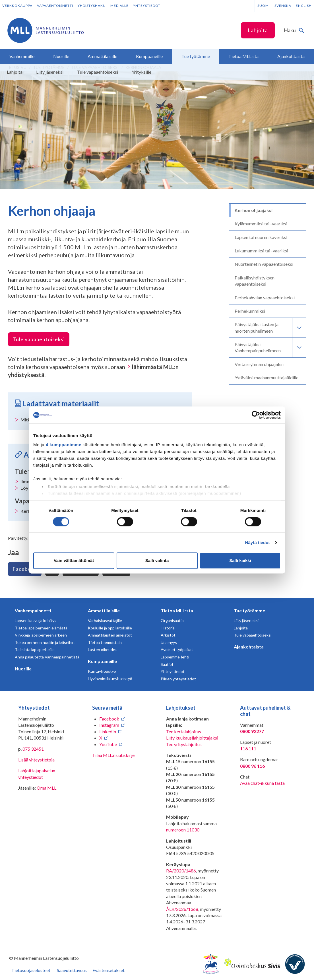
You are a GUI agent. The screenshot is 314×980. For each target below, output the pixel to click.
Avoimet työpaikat (177, 649)
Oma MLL (47, 788)
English (304, 6)
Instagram (109, 725)
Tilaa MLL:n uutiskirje (113, 755)
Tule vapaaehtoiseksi (39, 339)
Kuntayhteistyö (102, 671)
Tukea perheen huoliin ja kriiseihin (45, 642)
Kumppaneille (102, 661)
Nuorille (23, 669)
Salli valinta (157, 561)
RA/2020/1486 (181, 871)
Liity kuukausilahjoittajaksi (192, 738)
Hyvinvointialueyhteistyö (110, 679)
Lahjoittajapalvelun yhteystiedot (37, 774)
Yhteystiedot (147, 6)
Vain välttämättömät (74, 561)
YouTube (108, 744)
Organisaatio (172, 620)
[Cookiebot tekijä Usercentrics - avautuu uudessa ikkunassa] (256, 415)
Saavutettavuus (72, 970)
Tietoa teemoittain (105, 642)
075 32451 (33, 749)
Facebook (25, 569)
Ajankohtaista (249, 647)
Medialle (119, 6)
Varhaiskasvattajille (105, 620)
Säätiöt (167, 664)
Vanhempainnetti (33, 611)
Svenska (283, 6)
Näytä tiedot (258, 542)
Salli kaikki (240, 561)
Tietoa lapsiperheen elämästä (41, 628)
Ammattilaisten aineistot (110, 635)
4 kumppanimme (64, 445)
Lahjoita (258, 30)
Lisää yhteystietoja (36, 760)
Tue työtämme (249, 611)
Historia (168, 628)
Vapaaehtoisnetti (55, 6)
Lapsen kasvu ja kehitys (36, 620)
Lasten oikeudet (102, 649)
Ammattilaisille (104, 611)
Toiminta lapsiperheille (35, 649)
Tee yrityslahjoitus (184, 744)
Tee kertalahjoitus (184, 731)
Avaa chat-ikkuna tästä (262, 783)
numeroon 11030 (183, 830)
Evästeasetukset (109, 970)
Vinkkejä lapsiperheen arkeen (41, 635)
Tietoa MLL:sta (177, 611)
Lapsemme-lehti (175, 657)
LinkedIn (108, 731)
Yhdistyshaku (92, 6)
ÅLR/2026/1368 (182, 909)
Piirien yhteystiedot (178, 679)
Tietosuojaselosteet (31, 970)
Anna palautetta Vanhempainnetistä (47, 657)
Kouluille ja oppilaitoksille (110, 628)
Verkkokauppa (17, 6)
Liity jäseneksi (246, 620)
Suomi (264, 6)
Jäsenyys (169, 642)
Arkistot (168, 635)
